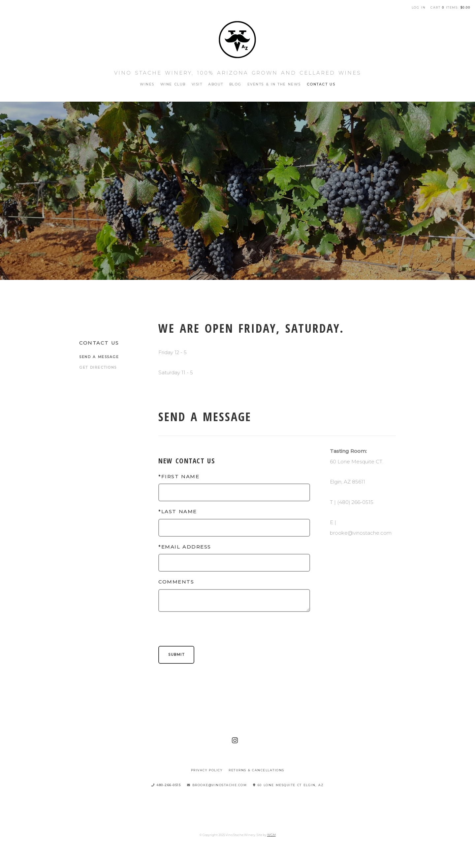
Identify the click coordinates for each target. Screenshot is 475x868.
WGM (271, 835)
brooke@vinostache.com (217, 785)
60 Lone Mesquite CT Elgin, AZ (288, 785)
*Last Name (178, 511)
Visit (197, 84)
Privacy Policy (207, 770)
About (216, 84)
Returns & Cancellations (256, 770)
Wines (147, 84)
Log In (419, 7)
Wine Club (173, 84)
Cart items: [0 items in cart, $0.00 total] (450, 7)
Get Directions (98, 367)
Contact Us (321, 84)
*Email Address (185, 547)
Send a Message (99, 357)
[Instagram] (235, 740)
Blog (235, 84)
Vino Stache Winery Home (237, 40)
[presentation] (208, 630)
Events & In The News (274, 84)
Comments (176, 582)
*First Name (179, 476)
